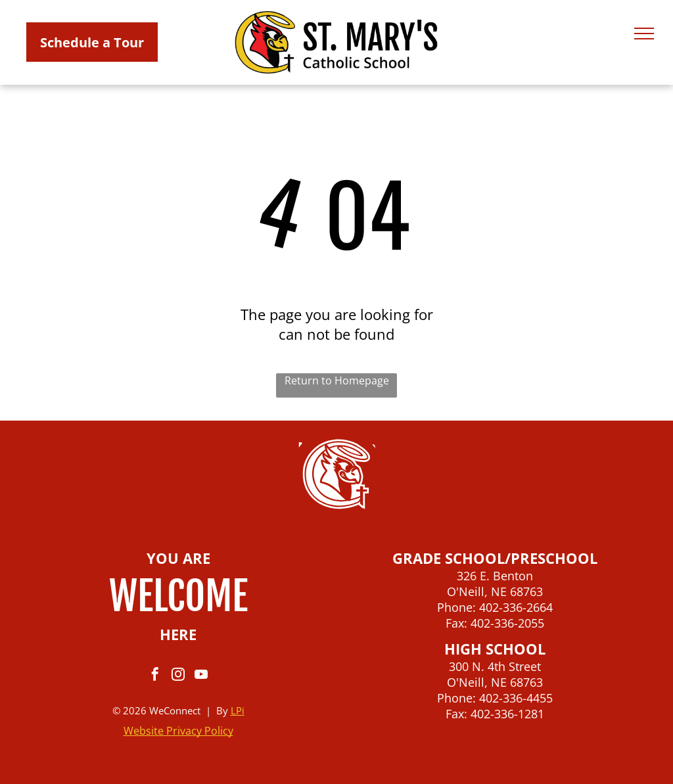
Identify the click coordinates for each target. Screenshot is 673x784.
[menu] (644, 34)
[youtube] (201, 676)
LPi (238, 710)
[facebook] (155, 676)
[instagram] (178, 676)
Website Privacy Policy (178, 731)
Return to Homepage (337, 380)
